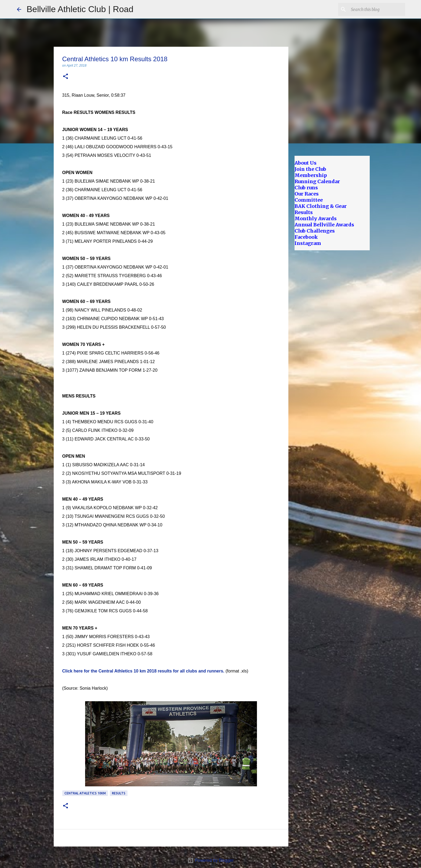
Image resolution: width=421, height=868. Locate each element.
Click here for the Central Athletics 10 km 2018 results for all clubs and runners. (143, 671)
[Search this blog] (377, 9)
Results (119, 793)
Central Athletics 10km (85, 793)
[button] (66, 77)
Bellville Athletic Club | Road (80, 9)
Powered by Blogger (211, 860)
